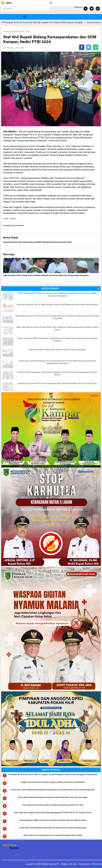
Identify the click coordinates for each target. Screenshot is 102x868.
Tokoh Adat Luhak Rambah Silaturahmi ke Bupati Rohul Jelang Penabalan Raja (53, 828)
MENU (6, 3)
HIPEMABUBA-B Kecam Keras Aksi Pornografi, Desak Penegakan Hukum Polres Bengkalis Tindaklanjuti (53, 775)
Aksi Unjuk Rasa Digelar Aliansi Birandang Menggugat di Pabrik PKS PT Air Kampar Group (53, 813)
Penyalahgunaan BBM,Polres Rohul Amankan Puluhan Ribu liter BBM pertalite (53, 820)
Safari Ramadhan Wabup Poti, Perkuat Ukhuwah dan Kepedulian (57, 350)
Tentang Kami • (85, 864)
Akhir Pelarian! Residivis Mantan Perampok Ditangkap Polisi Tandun (53, 836)
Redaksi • (65, 864)
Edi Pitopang (8, 48)
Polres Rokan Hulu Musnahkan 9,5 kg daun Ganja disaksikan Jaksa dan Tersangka (53, 798)
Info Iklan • (74, 864)
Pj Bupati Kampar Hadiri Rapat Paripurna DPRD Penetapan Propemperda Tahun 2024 (37, 242)
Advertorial (20, 48)
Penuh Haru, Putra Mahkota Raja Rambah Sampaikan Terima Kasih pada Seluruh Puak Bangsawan (53, 790)
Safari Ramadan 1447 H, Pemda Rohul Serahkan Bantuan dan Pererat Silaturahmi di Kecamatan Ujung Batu (46, 275)
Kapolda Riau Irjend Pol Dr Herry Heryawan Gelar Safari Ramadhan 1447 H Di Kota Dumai (57, 384)
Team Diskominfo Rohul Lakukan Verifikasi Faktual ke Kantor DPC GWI (53, 805)
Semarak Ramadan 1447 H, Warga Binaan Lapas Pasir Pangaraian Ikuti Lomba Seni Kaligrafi (57, 305)
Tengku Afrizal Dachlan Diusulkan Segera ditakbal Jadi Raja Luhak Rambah (53, 782)
